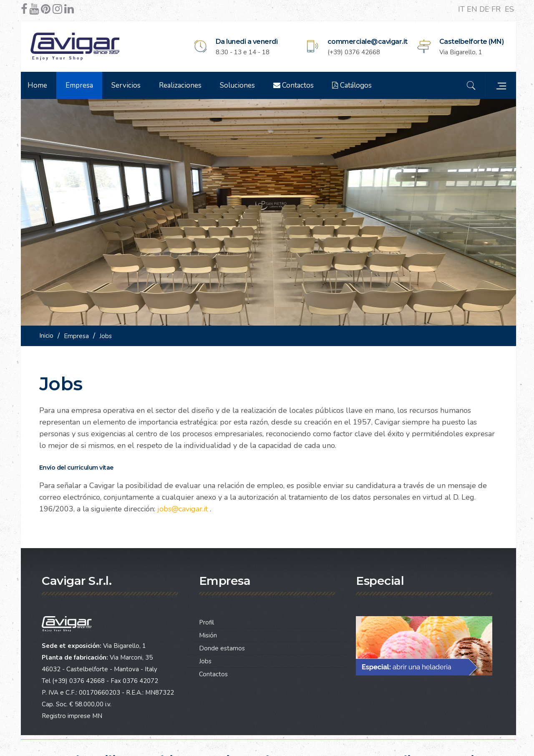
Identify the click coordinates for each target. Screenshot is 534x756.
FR (497, 9)
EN (473, 9)
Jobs (205, 659)
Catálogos (354, 85)
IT (462, 9)
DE (485, 9)
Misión (208, 633)
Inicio (49, 333)
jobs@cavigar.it (185, 506)
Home (40, 85)
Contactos (296, 85)
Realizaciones (183, 85)
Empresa (82, 85)
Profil (207, 620)
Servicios (128, 85)
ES (509, 9)
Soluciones (240, 85)
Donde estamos (222, 646)
